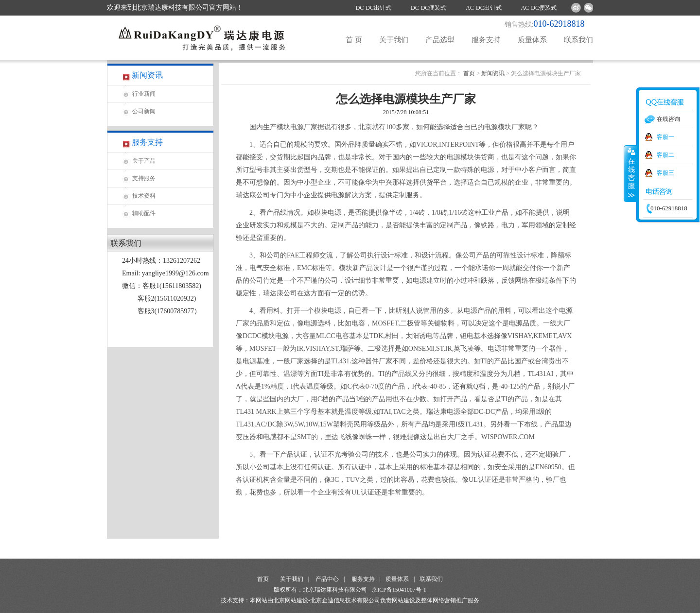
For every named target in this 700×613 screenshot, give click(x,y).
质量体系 (532, 40)
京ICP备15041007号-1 (399, 590)
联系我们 (578, 40)
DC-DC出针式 (374, 8)
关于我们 (394, 40)
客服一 (665, 137)
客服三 (665, 173)
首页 (469, 73)
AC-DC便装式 (539, 8)
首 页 (354, 40)
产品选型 (440, 40)
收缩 (630, 173)
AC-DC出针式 (483, 8)
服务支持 (486, 40)
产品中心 (327, 579)
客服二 (665, 155)
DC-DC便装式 (429, 8)
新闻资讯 (493, 73)
